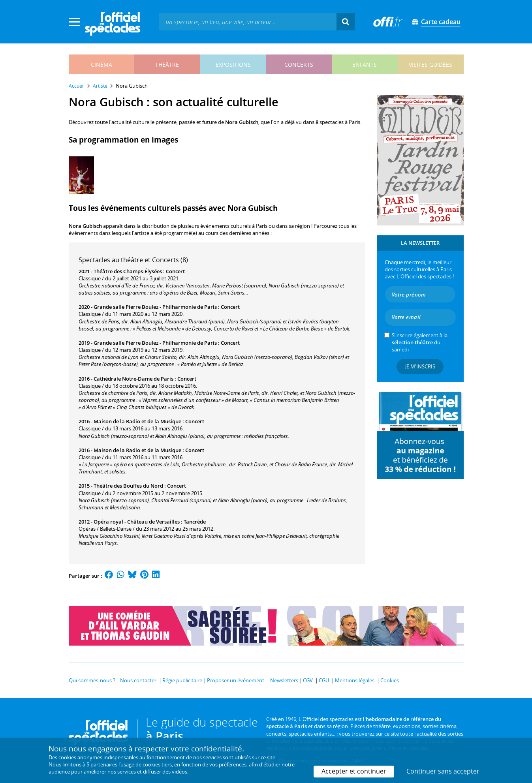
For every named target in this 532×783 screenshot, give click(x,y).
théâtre (167, 65)
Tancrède (195, 522)
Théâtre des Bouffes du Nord (128, 486)
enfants (365, 65)
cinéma (102, 65)
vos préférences (228, 764)
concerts (299, 65)
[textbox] (248, 22)
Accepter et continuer (354, 771)
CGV (308, 680)
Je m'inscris (420, 366)
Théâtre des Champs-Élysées (128, 271)
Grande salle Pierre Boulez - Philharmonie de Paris (155, 307)
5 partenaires (102, 764)
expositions (233, 65)
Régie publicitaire (182, 680)
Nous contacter (138, 680)
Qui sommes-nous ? (92, 680)
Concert (175, 271)
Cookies (390, 680)
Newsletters (284, 680)
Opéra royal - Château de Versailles (137, 522)
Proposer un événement (236, 680)
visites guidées (430, 65)
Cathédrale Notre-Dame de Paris (133, 379)
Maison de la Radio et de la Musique (137, 421)
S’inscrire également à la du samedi (420, 342)
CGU (324, 680)
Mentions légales (355, 680)
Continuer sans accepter (443, 771)
